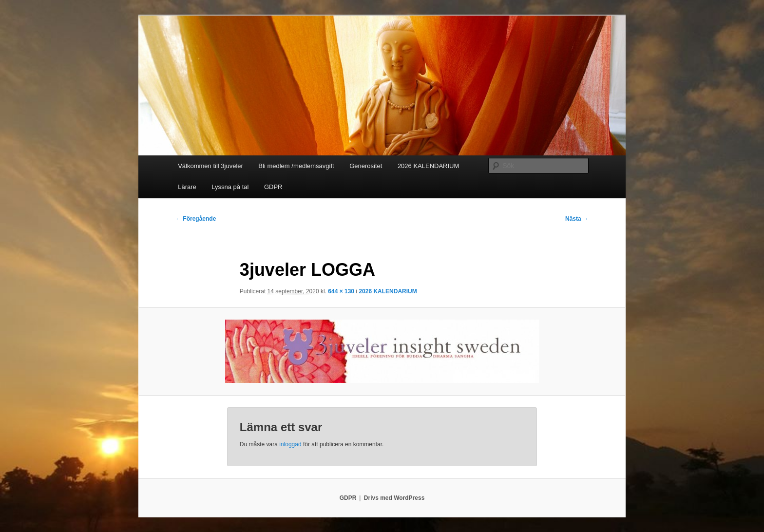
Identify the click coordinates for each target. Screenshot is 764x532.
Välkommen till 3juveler (210, 166)
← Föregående (196, 219)
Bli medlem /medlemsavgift (296, 166)
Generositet (366, 166)
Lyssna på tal (230, 187)
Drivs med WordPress (394, 498)
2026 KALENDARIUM (428, 166)
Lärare (187, 187)
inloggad (290, 444)
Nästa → (577, 219)
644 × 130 (341, 291)
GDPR (273, 187)
